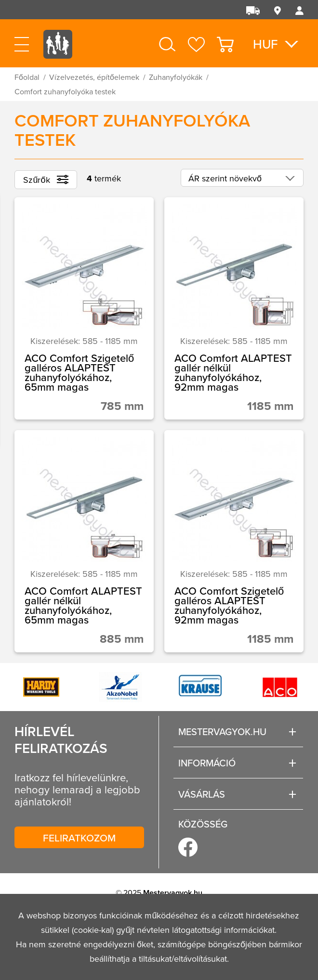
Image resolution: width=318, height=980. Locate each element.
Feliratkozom (79, 838)
